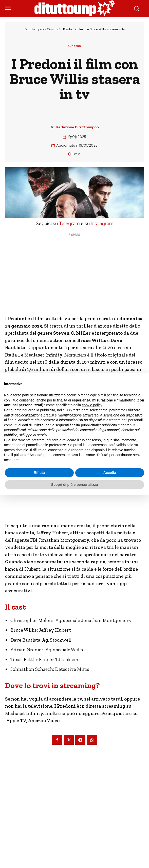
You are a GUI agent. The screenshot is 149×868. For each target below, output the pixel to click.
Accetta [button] (110, 473)
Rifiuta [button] (39, 473)
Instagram (102, 223)
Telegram (69, 223)
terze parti (81, 410)
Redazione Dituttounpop (77, 127)
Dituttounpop (34, 29)
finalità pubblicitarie (85, 425)
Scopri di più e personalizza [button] (74, 485)
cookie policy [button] (92, 405)
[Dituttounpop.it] (74, 9)
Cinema (53, 29)
